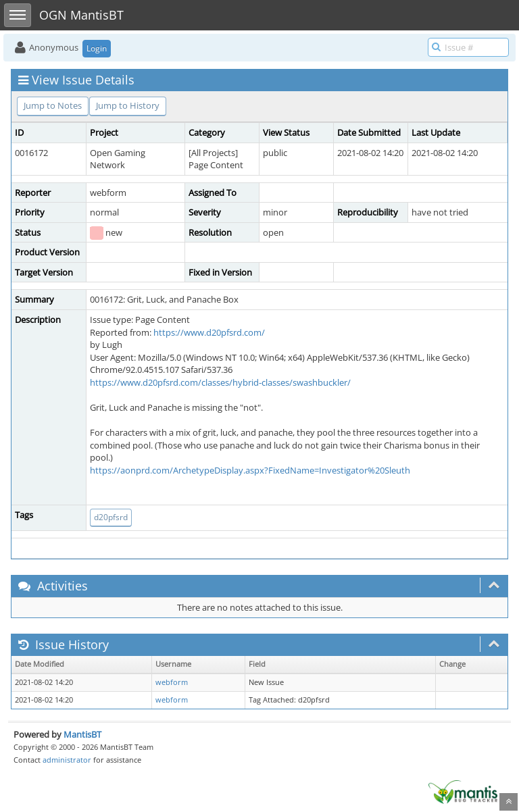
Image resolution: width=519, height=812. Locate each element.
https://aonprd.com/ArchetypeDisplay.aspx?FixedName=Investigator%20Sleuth (250, 470)
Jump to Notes (53, 105)
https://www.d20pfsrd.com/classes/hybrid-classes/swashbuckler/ (220, 382)
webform (172, 682)
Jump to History (128, 105)
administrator (67, 760)
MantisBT (82, 734)
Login (97, 48)
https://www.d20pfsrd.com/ (209, 332)
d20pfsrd (111, 517)
